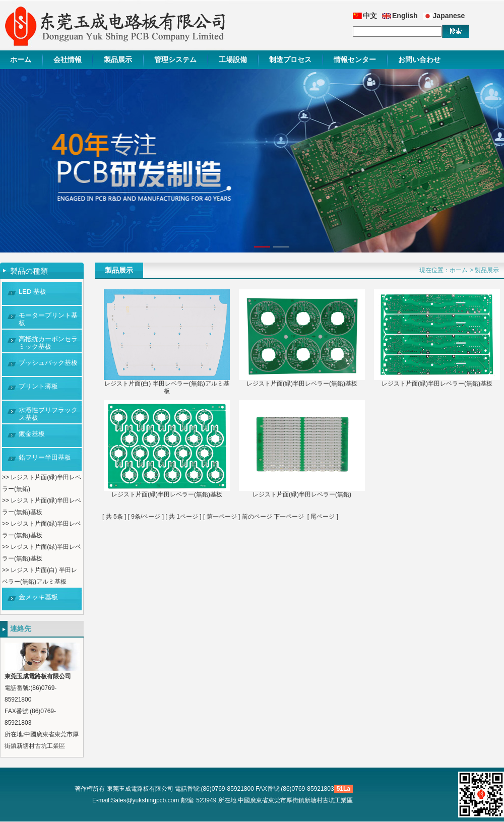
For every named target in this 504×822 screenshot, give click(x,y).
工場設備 (233, 59)
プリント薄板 (38, 386)
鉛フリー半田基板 (45, 457)
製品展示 (118, 59)
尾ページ (323, 517)
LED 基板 (33, 292)
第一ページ (222, 517)
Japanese (449, 16)
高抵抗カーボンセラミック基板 (48, 343)
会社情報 (68, 59)
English (405, 16)
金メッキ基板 (38, 597)
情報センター (355, 59)
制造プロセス (290, 59)
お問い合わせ (419, 59)
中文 (370, 16)
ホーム (21, 59)
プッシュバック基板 (48, 363)
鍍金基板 (32, 434)
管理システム (175, 59)
